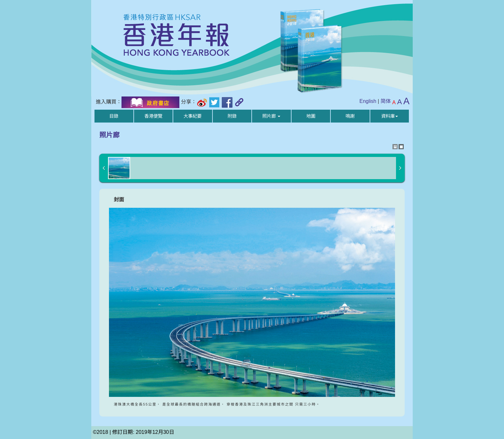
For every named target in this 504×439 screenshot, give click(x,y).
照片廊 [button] (271, 116)
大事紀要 (193, 116)
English (368, 101)
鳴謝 (350, 116)
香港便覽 (153, 116)
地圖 (311, 116)
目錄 (114, 116)
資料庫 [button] (390, 116)
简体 (386, 101)
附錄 (232, 116)
